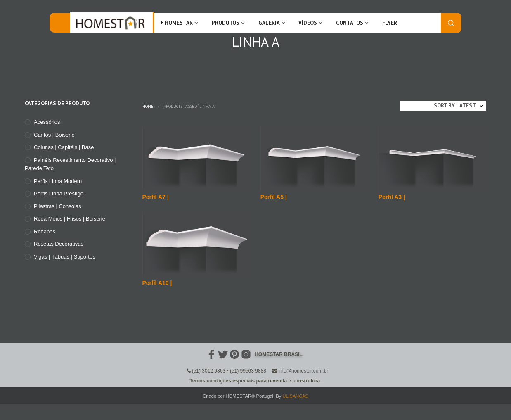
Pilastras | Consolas (58, 206)
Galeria (269, 23)
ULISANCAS (295, 396)
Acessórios (47, 122)
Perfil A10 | (157, 283)
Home (148, 106)
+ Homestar (176, 23)
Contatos (350, 23)
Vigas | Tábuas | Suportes (65, 257)
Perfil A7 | (156, 197)
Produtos (226, 23)
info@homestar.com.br (303, 371)
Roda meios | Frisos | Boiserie (70, 219)
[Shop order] (443, 106)
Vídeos (308, 23)
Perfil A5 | (274, 197)
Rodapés (45, 231)
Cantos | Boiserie (54, 135)
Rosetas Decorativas (59, 244)
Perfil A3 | (392, 197)
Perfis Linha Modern (58, 181)
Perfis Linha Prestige (59, 193)
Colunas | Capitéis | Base (64, 147)
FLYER (390, 23)
